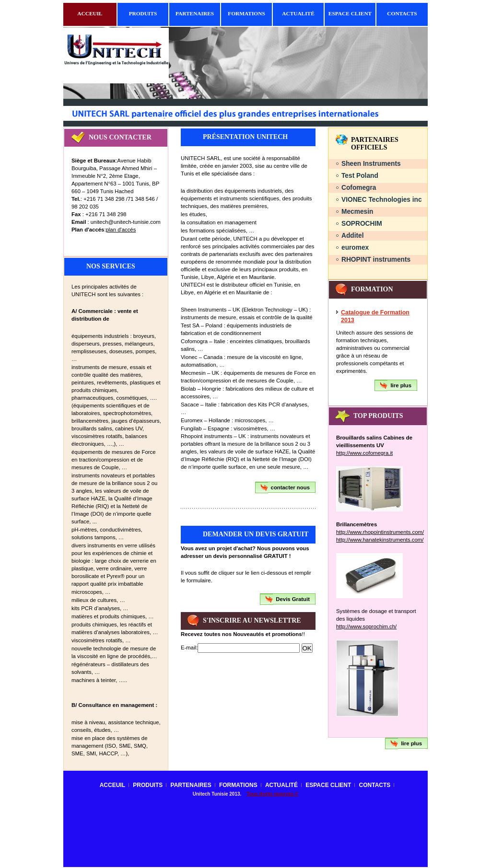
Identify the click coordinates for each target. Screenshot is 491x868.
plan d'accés (121, 230)
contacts (402, 13)
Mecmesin (357, 212)
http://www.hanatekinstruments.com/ (380, 540)
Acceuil (90, 13)
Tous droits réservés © (272, 794)
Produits (143, 13)
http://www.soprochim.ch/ (366, 626)
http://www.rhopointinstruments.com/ (380, 532)
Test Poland (360, 176)
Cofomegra (359, 188)
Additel (353, 236)
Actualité (298, 13)
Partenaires (195, 13)
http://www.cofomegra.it (364, 453)
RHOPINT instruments (376, 260)
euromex (355, 248)
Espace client (350, 13)
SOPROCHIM (362, 224)
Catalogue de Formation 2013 (375, 316)
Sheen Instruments (371, 164)
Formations (246, 13)
